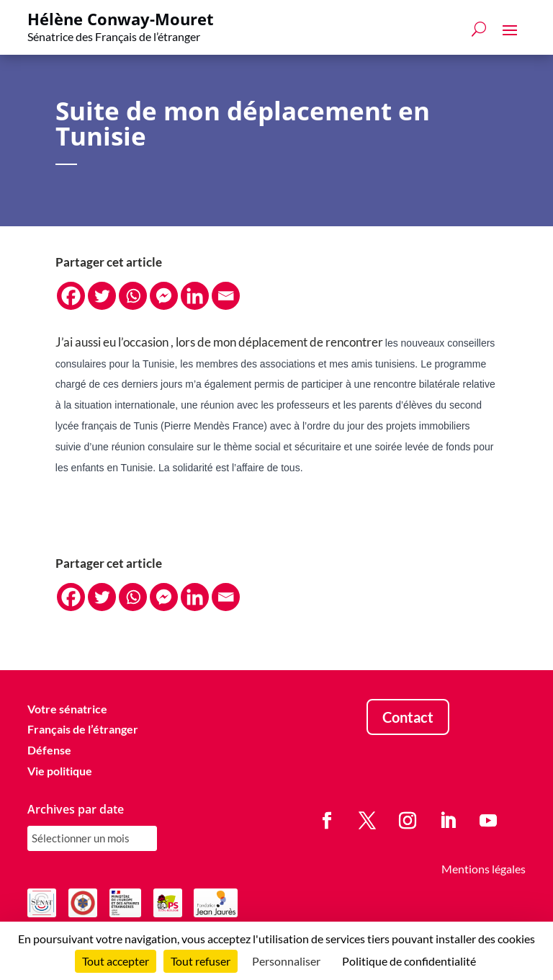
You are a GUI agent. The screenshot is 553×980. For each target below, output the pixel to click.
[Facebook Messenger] (164, 296)
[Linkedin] (195, 296)
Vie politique (60, 771)
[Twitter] (102, 296)
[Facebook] (71, 296)
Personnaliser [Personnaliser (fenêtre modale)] (286, 961)
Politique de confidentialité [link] (409, 961)
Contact (408, 717)
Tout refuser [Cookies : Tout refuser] (201, 961)
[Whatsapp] (133, 296)
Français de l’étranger (83, 729)
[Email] (226, 296)
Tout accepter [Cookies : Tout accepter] (116, 961)
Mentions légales (484, 869)
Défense (49, 750)
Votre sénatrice (67, 709)
